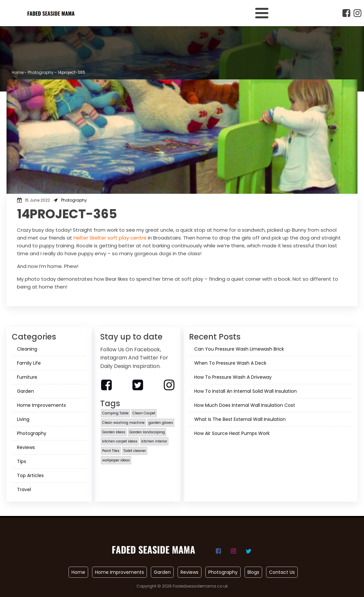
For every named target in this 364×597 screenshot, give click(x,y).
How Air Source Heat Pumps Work (232, 433)
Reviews (26, 447)
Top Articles (30, 475)
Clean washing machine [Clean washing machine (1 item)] (123, 423)
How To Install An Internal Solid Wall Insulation (245, 391)
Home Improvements (41, 405)
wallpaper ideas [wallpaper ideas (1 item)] (116, 460)
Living (23, 419)
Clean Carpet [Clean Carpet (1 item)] (144, 413)
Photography (41, 72)
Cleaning (27, 349)
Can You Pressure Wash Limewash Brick (239, 349)
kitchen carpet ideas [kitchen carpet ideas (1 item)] (120, 441)
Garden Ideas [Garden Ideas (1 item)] (114, 432)
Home (18, 72)
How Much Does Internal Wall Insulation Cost (245, 405)
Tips (22, 461)
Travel (24, 489)
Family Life (29, 363)
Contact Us (282, 572)
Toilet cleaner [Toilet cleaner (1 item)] (135, 451)
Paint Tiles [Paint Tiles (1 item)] (111, 451)
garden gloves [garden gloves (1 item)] (161, 423)
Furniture (27, 377)
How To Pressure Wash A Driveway (233, 377)
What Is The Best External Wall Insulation (240, 419)
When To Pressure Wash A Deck (230, 363)
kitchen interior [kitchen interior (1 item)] (154, 441)
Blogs (253, 572)
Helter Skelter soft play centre (110, 238)
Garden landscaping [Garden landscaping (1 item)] (147, 432)
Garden (25, 391)
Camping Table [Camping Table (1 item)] (115, 413)
